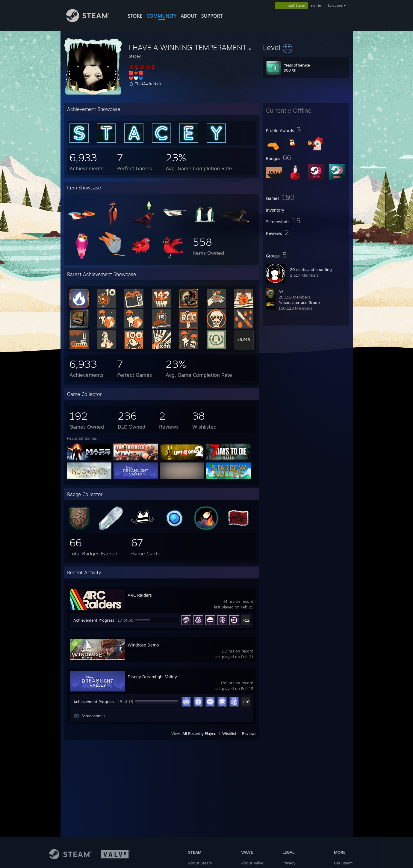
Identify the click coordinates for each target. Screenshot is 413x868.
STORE (135, 16)
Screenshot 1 (93, 716)
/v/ (281, 291)
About (189, 16)
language (335, 5)
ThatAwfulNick (148, 84)
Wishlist (229, 733)
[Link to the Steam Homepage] (92, 21)
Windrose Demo (143, 645)
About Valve (252, 863)
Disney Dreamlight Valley (152, 677)
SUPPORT (212, 16)
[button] (306, 47)
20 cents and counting (311, 269)
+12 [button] (246, 620)
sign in (316, 5)
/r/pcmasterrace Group (299, 302)
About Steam (200, 863)
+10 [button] (246, 702)
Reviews (249, 733)
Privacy (289, 863)
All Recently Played (199, 733)
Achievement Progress (94, 620)
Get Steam (343, 863)
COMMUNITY (162, 16)
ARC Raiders (140, 595)
